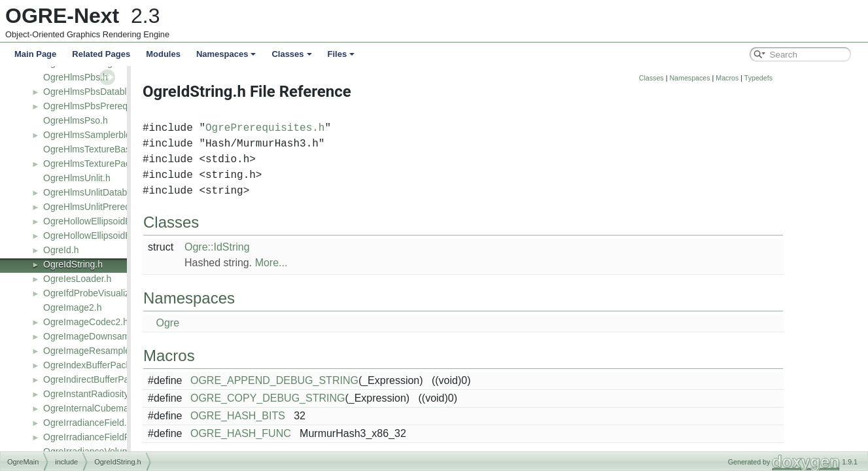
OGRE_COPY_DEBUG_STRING (350, 398)
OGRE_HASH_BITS (320, 416)
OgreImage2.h (73, 307)
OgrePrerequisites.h (347, 128)
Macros (809, 78)
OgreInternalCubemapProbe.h (105, 408)
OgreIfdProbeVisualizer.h (94, 293)
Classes (291, 54)
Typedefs (840, 78)
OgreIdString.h (73, 264)
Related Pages (101, 54)
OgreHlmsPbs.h (76, 77)
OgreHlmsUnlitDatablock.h (97, 192)
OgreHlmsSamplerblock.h (95, 135)
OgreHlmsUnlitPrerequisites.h (103, 207)
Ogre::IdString (299, 247)
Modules (163, 54)
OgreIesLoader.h (77, 279)
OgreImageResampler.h (92, 351)
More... (353, 263)
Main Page (35, 54)
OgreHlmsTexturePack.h (93, 164)
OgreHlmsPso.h (76, 120)
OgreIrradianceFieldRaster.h (101, 437)
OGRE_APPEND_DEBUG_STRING (356, 380)
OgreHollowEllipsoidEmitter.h (102, 221)
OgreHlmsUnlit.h (77, 178)
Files (341, 54)
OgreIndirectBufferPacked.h (100, 379)
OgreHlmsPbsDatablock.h (96, 92)
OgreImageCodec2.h (86, 322)
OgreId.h (61, 250)
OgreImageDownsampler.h (98, 336)
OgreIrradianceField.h (87, 423)
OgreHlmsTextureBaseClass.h (105, 149)
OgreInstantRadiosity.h (89, 394)
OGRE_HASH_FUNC (322, 433)
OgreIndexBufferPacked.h (96, 365)
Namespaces (226, 54)
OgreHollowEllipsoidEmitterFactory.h (117, 235)
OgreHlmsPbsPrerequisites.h (102, 106)
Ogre (249, 323)
